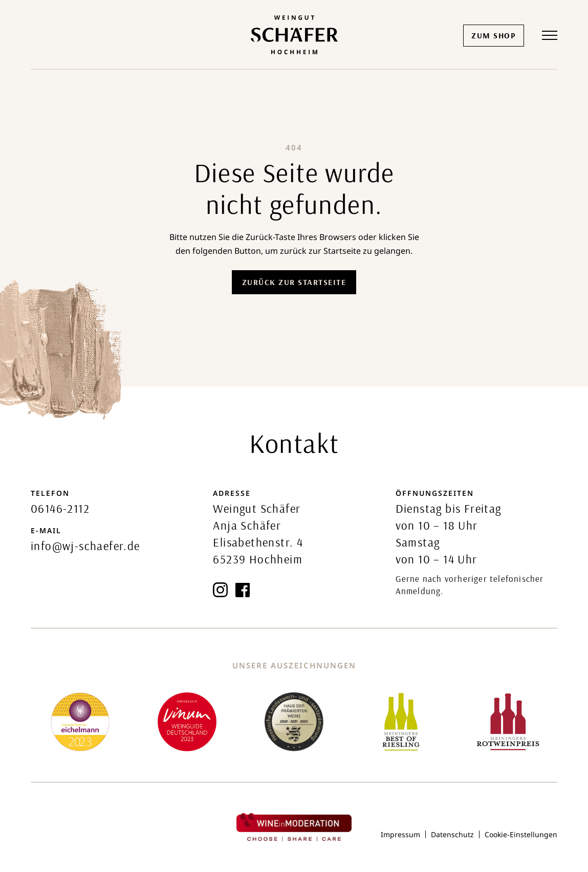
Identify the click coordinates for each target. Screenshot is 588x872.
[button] (550, 35)
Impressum (400, 834)
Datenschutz (452, 834)
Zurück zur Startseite (294, 282)
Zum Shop (494, 35)
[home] (294, 35)
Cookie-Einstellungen (521, 834)
